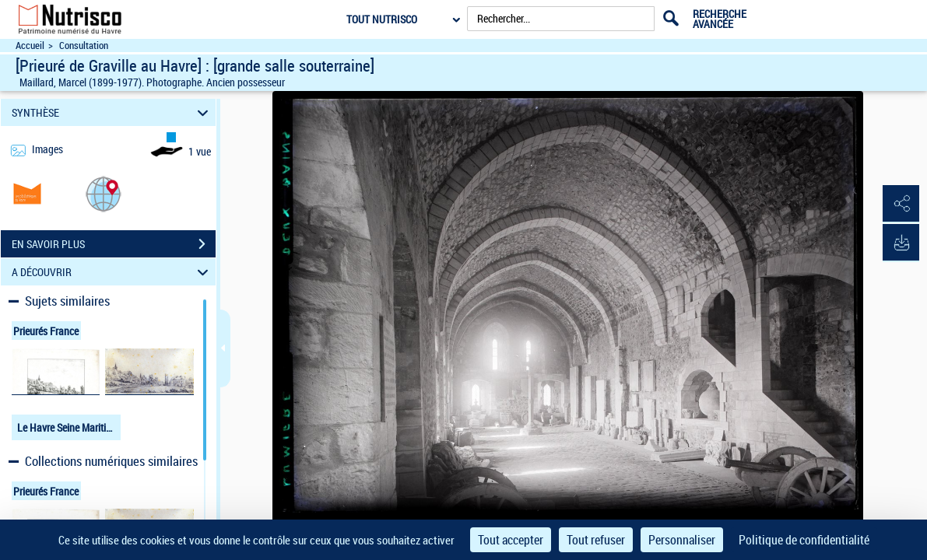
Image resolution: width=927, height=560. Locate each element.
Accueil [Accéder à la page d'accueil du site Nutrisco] (30, 45)
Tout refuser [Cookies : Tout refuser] (596, 540)
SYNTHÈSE (112, 112)
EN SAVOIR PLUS (114, 244)
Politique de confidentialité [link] (804, 540)
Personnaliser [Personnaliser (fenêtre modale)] (682, 540)
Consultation (84, 45)
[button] (104, 193)
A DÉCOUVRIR (112, 272)
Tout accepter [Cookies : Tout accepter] (511, 540)
